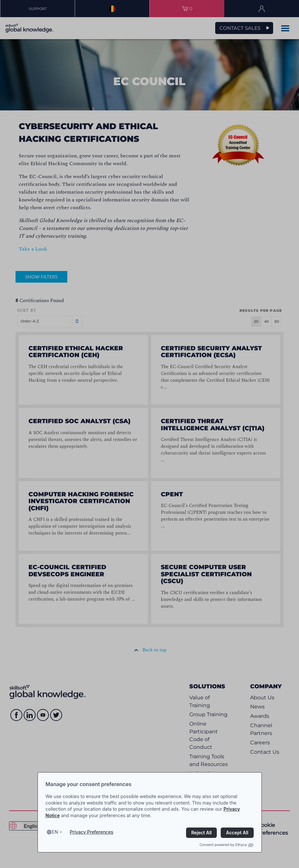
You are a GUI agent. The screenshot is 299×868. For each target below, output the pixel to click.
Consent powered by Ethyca (226, 845)
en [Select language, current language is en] (55, 832)
